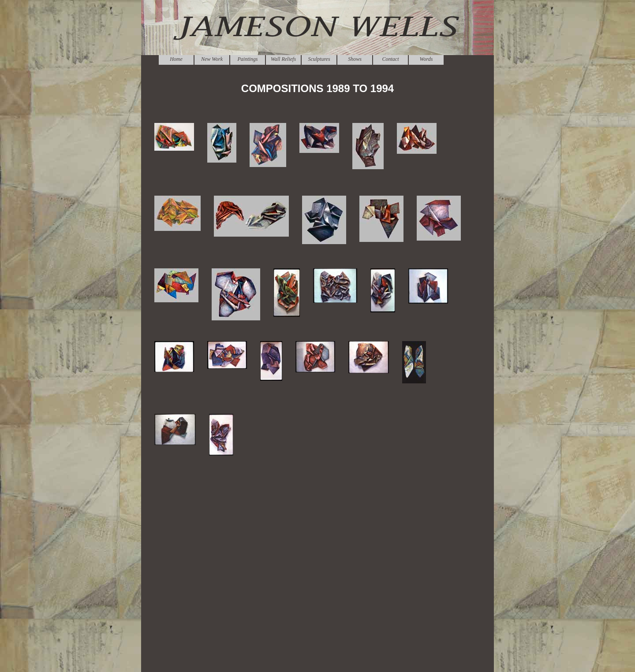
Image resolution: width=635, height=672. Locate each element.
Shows (355, 59)
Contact (391, 59)
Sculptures (319, 59)
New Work (212, 59)
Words (426, 59)
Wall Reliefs (283, 59)
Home (176, 59)
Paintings (247, 59)
